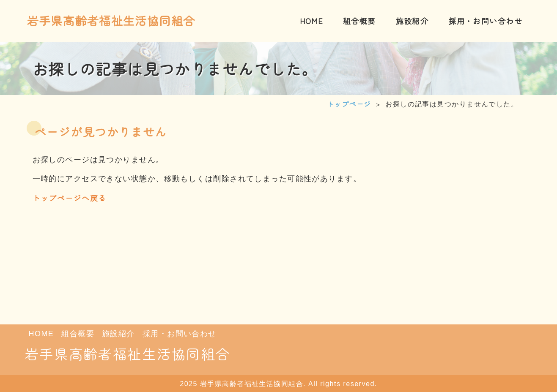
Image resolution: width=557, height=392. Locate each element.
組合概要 (78, 334)
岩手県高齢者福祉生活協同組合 (111, 20)
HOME (41, 334)
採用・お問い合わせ (180, 334)
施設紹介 (118, 334)
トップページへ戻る (70, 198)
